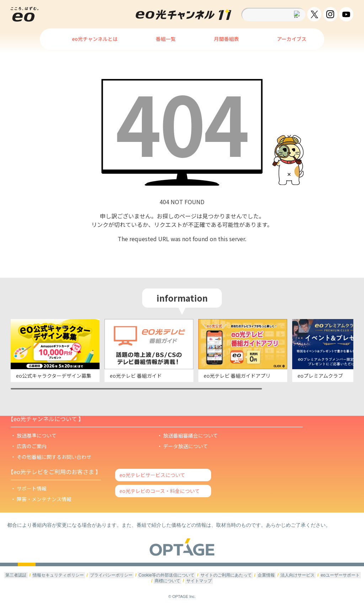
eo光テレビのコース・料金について (160, 491)
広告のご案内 (32, 446)
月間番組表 (226, 39)
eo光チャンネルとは (95, 39)
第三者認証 (16, 575)
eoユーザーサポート (340, 575)
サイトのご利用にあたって (226, 575)
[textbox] (273, 14)
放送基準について (37, 435)
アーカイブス (292, 39)
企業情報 (266, 575)
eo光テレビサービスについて (152, 475)
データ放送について (186, 446)
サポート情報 (32, 488)
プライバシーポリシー (111, 575)
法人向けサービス (298, 575)
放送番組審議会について (191, 435)
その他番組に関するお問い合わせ (54, 457)
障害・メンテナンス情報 (44, 499)
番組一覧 (166, 39)
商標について (167, 581)
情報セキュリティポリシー (58, 575)
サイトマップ (199, 581)
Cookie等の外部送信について (167, 575)
